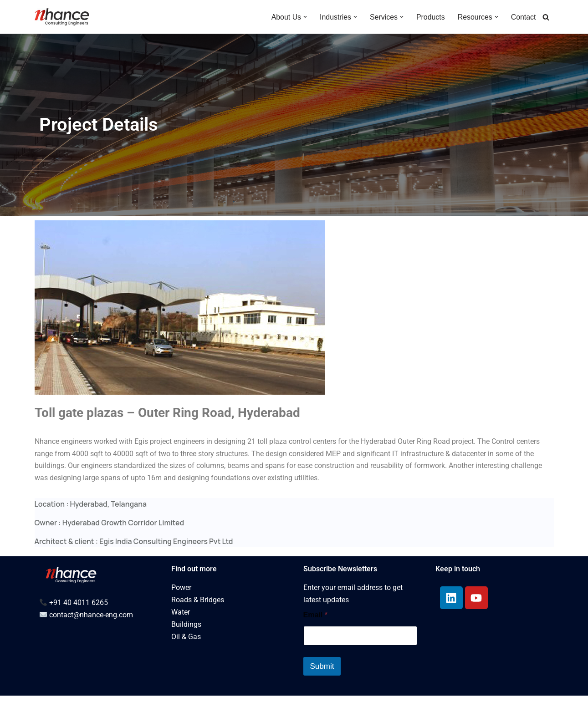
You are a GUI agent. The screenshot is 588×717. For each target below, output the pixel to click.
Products (430, 17)
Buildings (186, 646)
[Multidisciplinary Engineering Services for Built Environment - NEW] (62, 17)
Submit (322, 688)
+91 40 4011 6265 (79, 624)
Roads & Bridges (198, 622)
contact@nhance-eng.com (91, 636)
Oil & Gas (186, 659)
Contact (523, 17)
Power (181, 609)
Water (181, 634)
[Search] (546, 17)
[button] (304, 17)
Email (315, 636)
